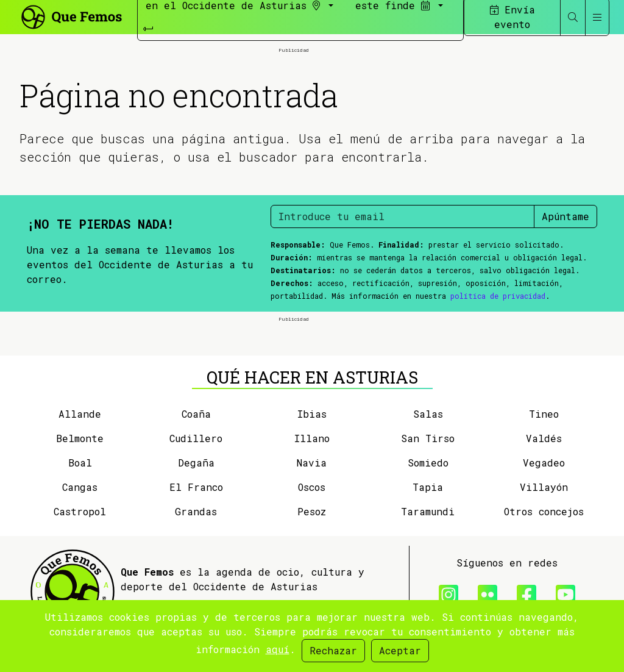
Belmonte (80, 438)
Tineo (544, 414)
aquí (278, 649)
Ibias (312, 414)
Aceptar (400, 650)
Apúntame (565, 216)
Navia (312, 463)
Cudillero (196, 438)
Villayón (544, 487)
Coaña (196, 414)
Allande (80, 414)
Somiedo (428, 463)
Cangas (80, 487)
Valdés (544, 438)
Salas (428, 414)
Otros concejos (544, 511)
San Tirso (428, 438)
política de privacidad (498, 296)
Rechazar (333, 650)
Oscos (312, 487)
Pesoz (312, 511)
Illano (312, 438)
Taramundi (428, 511)
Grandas (196, 511)
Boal (80, 463)
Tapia (428, 487)
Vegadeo (544, 463)
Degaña (196, 463)
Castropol (80, 511)
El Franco (196, 487)
